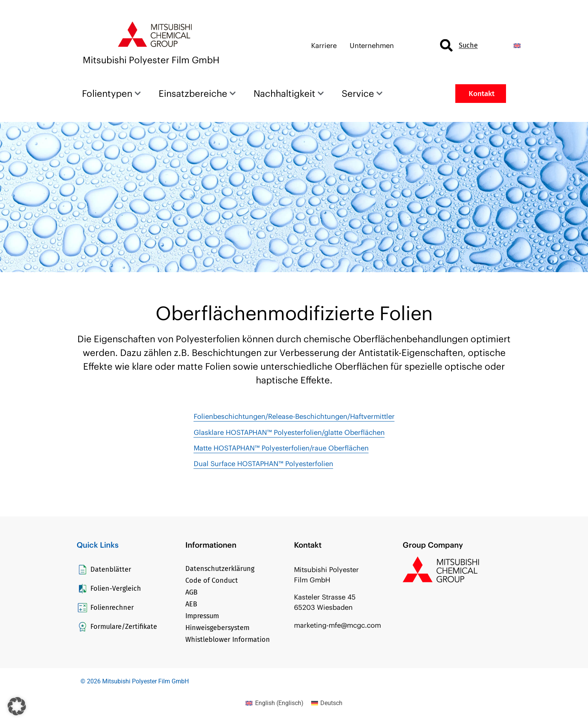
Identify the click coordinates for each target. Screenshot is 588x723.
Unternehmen (372, 46)
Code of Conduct (212, 580)
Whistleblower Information (228, 640)
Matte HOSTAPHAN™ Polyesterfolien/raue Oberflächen (281, 448)
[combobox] (470, 46)
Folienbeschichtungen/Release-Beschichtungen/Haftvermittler (294, 416)
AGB (191, 592)
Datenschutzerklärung (220, 569)
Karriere (324, 46)
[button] (17, 706)
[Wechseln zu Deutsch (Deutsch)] (327, 703)
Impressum (202, 616)
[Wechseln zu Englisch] (517, 46)
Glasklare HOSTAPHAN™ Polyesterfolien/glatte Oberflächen (289, 432)
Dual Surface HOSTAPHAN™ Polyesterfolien (263, 464)
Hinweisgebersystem (217, 628)
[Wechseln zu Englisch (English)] (274, 703)
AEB (191, 604)
